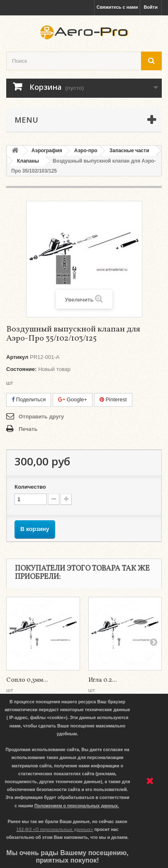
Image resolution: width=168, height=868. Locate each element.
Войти (151, 7)
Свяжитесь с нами (117, 7)
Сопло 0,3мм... (27, 680)
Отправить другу (41, 417)
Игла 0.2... (102, 680)
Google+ (73, 399)
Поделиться (29, 399)
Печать (28, 429)
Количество (30, 487)
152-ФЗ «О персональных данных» (55, 829)
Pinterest (113, 399)
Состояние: (21, 369)
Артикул (17, 357)
